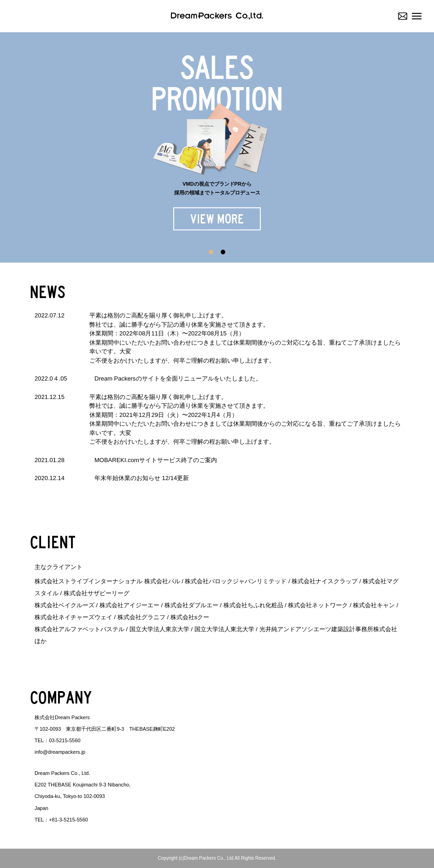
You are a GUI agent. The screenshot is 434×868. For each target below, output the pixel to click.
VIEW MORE (217, 219)
